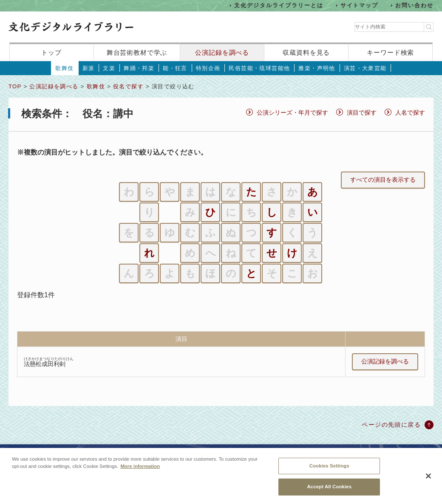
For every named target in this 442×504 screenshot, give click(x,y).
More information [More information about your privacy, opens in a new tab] (140, 469)
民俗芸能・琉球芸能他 (259, 68)
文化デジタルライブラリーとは (279, 5)
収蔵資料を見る (306, 52)
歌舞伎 (64, 68)
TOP (15, 86)
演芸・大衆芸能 (365, 68)
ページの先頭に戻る (391, 425)
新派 (89, 68)
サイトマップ (360, 5)
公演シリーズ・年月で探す (292, 113)
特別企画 (208, 68)
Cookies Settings (329, 468)
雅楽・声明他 (317, 68)
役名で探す (128, 86)
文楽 (109, 68)
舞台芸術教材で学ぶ (137, 52)
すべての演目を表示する (383, 180)
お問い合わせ (414, 5)
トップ (51, 52)
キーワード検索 (390, 52)
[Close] (428, 479)
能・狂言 (175, 68)
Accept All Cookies (329, 490)
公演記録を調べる (222, 52)
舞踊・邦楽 (139, 68)
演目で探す (362, 113)
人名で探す (410, 113)
